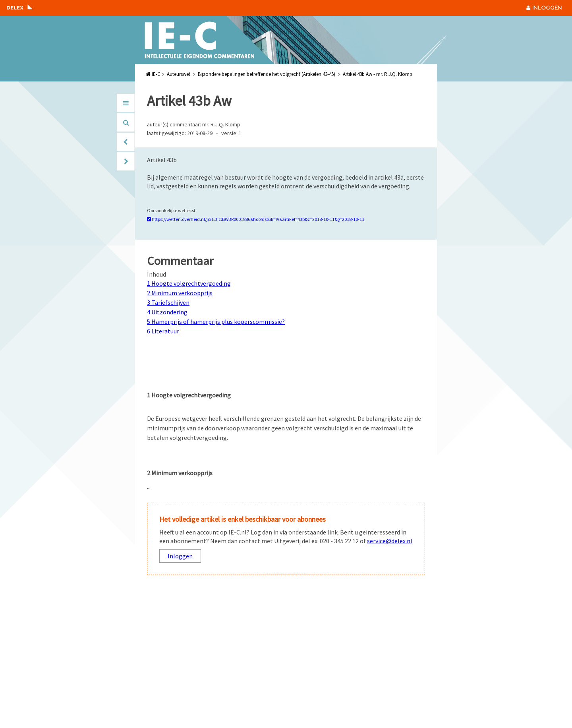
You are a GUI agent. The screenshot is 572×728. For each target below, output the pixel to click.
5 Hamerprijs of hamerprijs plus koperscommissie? (216, 321)
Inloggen (180, 556)
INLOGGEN (544, 8)
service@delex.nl (390, 541)
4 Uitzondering (167, 312)
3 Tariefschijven (168, 302)
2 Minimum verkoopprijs (180, 293)
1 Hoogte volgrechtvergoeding (189, 283)
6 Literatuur (163, 331)
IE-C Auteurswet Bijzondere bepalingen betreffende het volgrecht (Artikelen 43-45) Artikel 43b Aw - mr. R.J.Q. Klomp (279, 74)
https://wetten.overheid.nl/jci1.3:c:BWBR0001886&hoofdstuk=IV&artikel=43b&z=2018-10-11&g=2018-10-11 (256, 219)
